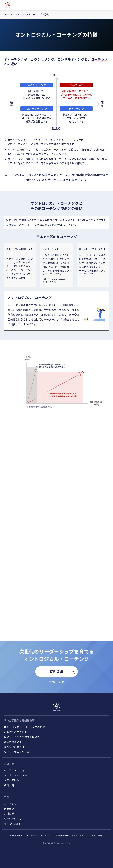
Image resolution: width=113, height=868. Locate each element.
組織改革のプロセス (15, 732)
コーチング (10, 804)
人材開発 (9, 814)
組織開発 (9, 809)
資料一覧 (9, 785)
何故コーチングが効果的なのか (22, 737)
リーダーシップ (13, 819)
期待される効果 (13, 742)
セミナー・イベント (15, 775)
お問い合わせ (57, 682)
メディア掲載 (12, 780)
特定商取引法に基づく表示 (42, 835)
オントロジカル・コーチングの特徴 (24, 727)
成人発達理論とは (14, 747)
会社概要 (92, 835)
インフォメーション (15, 770)
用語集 (101, 835)
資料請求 (57, 672)
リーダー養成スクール (17, 752)
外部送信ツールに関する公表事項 (71, 835)
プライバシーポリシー (19, 835)
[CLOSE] (107, 5)
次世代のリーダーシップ (48, 319)
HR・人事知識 (12, 823)
